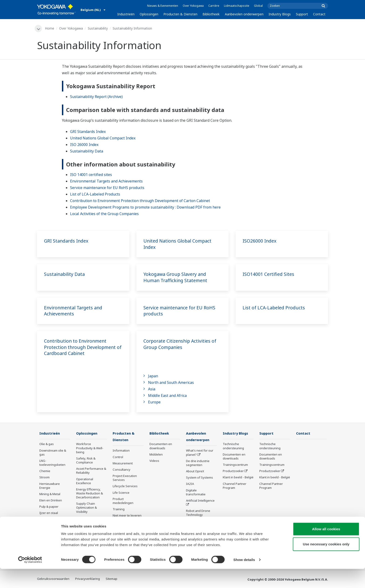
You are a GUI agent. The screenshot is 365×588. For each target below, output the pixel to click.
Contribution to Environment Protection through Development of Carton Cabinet (140, 201)
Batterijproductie (51, 526)
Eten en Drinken (51, 500)
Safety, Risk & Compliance (86, 461)
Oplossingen (149, 14)
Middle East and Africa (167, 396)
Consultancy (122, 470)
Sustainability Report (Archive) (96, 97)
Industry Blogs (280, 14)
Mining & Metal (50, 494)
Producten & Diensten (180, 14)
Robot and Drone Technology (198, 513)
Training (119, 510)
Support (302, 14)
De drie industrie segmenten (198, 463)
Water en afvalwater (54, 520)
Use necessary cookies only (326, 563)
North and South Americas (171, 383)
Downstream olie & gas (53, 453)
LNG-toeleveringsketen (52, 463)
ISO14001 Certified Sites (269, 274)
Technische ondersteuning (233, 446)
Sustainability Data (87, 151)
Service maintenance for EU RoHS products (107, 188)
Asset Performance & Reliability (91, 471)
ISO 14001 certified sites (91, 175)
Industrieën (126, 14)
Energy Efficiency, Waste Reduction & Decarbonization (90, 493)
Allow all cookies (326, 548)
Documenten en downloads (161, 446)
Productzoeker (233, 471)
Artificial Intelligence (200, 501)
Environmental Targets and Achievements (106, 181)
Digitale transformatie (196, 493)
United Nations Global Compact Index (103, 138)
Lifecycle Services (125, 487)
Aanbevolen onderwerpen (244, 14)
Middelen (156, 455)
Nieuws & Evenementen (163, 6)
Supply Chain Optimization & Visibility (86, 508)
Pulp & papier (49, 507)
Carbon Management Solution (91, 535)
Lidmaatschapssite (237, 6)
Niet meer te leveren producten (127, 518)
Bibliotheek (211, 14)
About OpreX (195, 472)
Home (50, 28)
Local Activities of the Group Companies (104, 214)
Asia (152, 389)
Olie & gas (47, 444)
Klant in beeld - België (238, 478)
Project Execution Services (125, 478)
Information (121, 451)
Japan (153, 376)
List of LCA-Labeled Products (95, 194)
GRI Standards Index (88, 132)
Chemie (45, 471)
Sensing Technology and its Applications (201, 524)
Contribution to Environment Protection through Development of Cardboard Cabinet (81, 347)
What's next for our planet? (200, 453)
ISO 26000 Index (84, 145)
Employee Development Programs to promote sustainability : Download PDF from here (145, 207)
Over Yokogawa (193, 6)
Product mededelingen (123, 501)
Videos (154, 461)
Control (118, 457)
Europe (154, 402)
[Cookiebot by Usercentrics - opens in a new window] (30, 579)
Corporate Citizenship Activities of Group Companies (181, 344)
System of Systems (199, 478)
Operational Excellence (85, 481)
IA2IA (190, 484)
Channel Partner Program (235, 486)
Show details (244, 579)
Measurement (123, 464)
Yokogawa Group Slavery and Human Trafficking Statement (176, 277)
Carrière (214, 6)
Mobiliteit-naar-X (51, 532)
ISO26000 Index (260, 241)
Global (258, 6)
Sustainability (98, 28)
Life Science (121, 493)
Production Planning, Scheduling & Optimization (91, 522)
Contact (319, 14)
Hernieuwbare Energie (50, 486)
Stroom (44, 478)
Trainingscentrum (235, 465)
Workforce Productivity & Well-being (90, 448)
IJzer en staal (49, 513)
